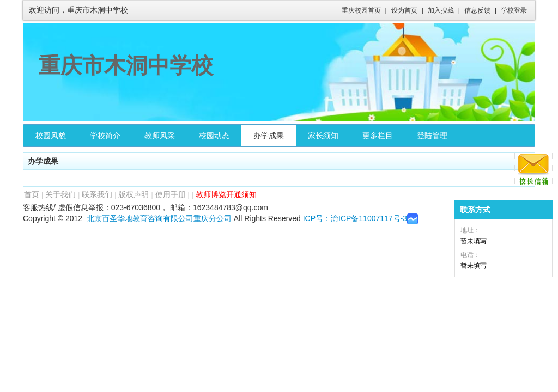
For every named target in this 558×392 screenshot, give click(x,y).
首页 (32, 194)
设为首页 (404, 10)
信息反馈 (477, 10)
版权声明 (134, 194)
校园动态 (214, 136)
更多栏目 (378, 136)
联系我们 (97, 194)
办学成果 (269, 136)
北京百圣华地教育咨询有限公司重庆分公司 (159, 218)
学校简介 (105, 136)
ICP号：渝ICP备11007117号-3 (355, 218)
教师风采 (160, 136)
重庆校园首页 (361, 10)
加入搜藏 (441, 10)
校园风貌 (51, 136)
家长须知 (323, 136)
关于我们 (60, 194)
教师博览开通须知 (226, 194)
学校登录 (514, 10)
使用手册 (171, 194)
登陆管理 (432, 136)
